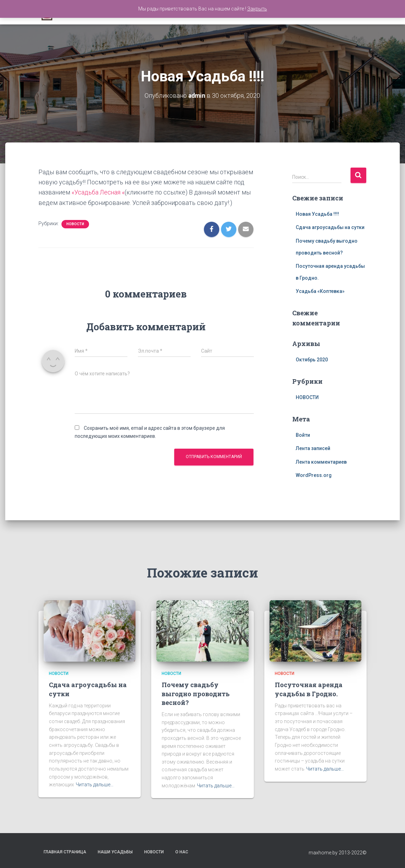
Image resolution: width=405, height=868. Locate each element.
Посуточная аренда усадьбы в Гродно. (309, 689)
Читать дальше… (95, 785)
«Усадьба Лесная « (98, 192)
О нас (182, 852)
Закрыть (257, 9)
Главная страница (65, 852)
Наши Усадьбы (115, 852)
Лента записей (313, 448)
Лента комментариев (321, 462)
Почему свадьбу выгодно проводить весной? (196, 693)
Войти (303, 435)
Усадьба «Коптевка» (320, 291)
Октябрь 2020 (312, 360)
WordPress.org (314, 475)
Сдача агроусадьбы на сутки (330, 227)
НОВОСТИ (75, 224)
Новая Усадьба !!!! (317, 214)
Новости (154, 852)
